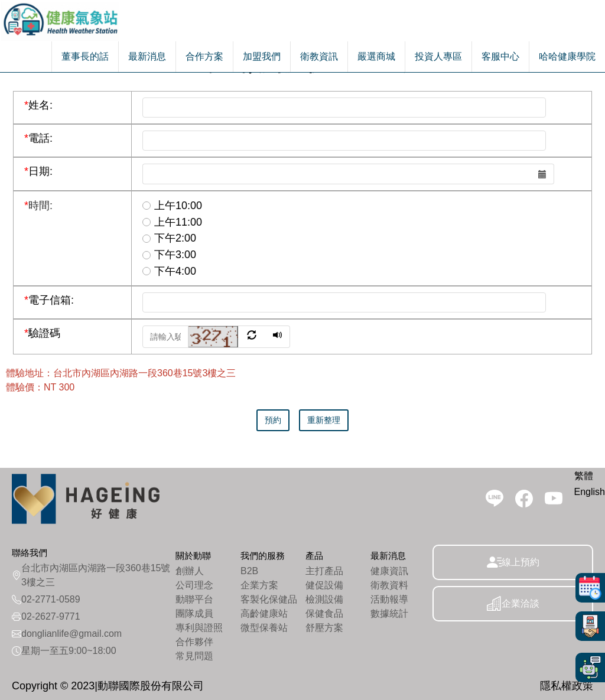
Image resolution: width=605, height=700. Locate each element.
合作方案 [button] (204, 56)
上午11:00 (172, 222)
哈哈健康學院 (567, 56)
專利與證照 (199, 628)
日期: (38, 171)
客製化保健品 (269, 599)
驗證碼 (42, 333)
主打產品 (324, 571)
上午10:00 (172, 206)
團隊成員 (194, 613)
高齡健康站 (264, 613)
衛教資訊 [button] (319, 56)
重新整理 (324, 420)
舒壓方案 (324, 628)
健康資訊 (389, 571)
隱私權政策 (567, 686)
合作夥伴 (194, 642)
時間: (38, 206)
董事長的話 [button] (85, 56)
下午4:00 (169, 271)
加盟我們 (262, 56)
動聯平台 (194, 599)
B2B (249, 571)
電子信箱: (49, 300)
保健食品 (324, 613)
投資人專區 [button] (438, 56)
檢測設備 (324, 599)
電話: (38, 138)
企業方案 (259, 585)
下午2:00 (169, 238)
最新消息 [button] (147, 56)
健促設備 (324, 585)
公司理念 (194, 585)
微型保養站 (264, 628)
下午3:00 (169, 255)
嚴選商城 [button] (376, 56)
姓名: (38, 105)
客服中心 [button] (500, 56)
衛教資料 (389, 585)
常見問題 (194, 656)
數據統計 (389, 613)
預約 (273, 420)
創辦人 (190, 571)
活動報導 (389, 599)
